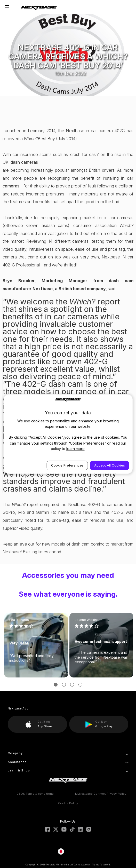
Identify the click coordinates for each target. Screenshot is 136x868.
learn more (75, 448)
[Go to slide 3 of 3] (72, 685)
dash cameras (24, 162)
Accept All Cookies (110, 465)
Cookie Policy (68, 803)
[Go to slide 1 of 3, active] (56, 685)
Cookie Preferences (67, 465)
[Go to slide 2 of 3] (64, 685)
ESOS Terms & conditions (35, 794)
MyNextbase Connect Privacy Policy (101, 794)
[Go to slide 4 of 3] (80, 685)
